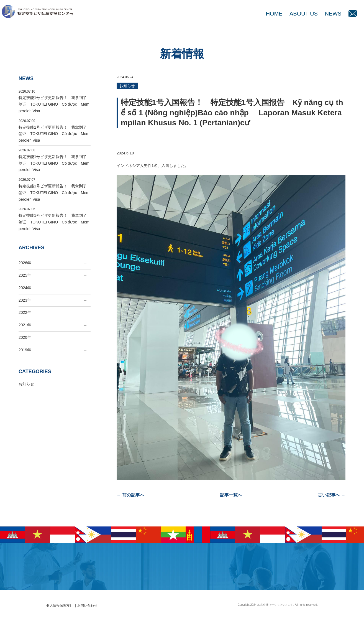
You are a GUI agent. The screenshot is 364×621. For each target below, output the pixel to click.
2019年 (25, 350)
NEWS (333, 14)
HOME (274, 14)
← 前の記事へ (130, 495)
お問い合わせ (87, 605)
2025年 (25, 275)
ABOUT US (304, 14)
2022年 (25, 312)
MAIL (353, 14)
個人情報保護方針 (60, 605)
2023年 (25, 300)
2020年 (25, 337)
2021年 (25, 325)
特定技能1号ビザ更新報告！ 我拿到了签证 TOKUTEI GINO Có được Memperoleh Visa (54, 104)
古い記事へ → (332, 495)
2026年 (25, 263)
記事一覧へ (231, 495)
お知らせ (127, 86)
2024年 (25, 288)
